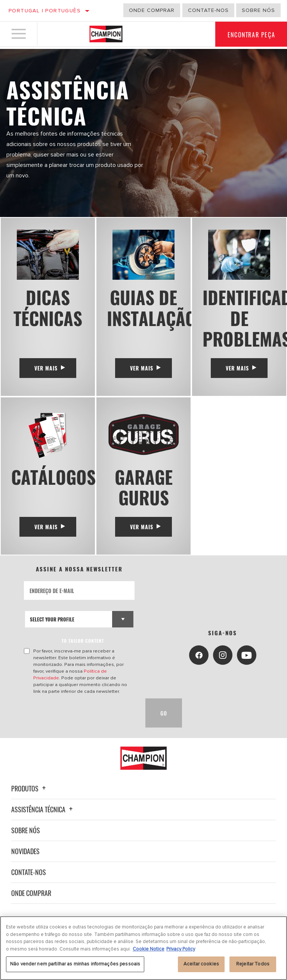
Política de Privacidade (109, 680)
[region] (143, 948)
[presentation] (81, 722)
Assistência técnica (43, 818)
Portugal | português (45, 11)
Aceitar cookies (201, 964)
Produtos (30, 797)
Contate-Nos (208, 10)
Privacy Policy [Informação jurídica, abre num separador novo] (181, 949)
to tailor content (84, 649)
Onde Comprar (31, 902)
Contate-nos (29, 881)
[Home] (106, 35)
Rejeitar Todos (253, 964)
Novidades (25, 860)
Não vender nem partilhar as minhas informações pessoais (75, 964)
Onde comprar (152, 10)
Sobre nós (258, 10)
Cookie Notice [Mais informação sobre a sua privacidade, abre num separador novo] (149, 949)
